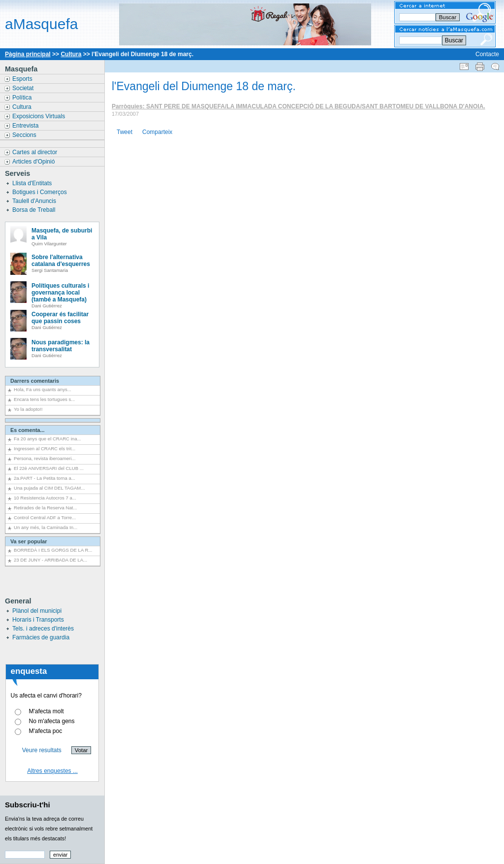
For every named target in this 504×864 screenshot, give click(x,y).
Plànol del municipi (37, 611)
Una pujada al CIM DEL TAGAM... (49, 488)
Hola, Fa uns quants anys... (43, 389)
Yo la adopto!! (28, 409)
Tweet (125, 132)
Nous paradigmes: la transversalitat (61, 346)
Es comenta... (28, 430)
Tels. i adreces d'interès (43, 629)
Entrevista (26, 126)
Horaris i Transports (38, 620)
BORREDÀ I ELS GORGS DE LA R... (53, 550)
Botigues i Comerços (40, 192)
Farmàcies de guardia (41, 637)
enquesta (29, 671)
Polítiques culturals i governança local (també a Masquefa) (60, 293)
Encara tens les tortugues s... (44, 399)
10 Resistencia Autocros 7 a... (45, 498)
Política (23, 98)
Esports (23, 79)
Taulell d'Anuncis (35, 201)
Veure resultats (42, 750)
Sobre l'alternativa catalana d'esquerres (61, 261)
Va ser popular (29, 541)
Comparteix (157, 132)
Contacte (487, 54)
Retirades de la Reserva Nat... (46, 508)
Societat (24, 88)
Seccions (25, 135)
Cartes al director (36, 152)
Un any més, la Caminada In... (46, 527)
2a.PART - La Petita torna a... (45, 478)
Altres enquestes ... (52, 771)
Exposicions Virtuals (40, 116)
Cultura (71, 54)
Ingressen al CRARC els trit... (45, 449)
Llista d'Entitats (33, 183)
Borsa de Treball (35, 210)
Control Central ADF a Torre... (45, 517)
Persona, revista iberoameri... (45, 458)
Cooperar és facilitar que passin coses (60, 318)
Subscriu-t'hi (28, 805)
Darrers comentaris (35, 381)
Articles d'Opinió (34, 162)
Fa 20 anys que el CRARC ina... (47, 439)
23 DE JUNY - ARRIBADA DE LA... (50, 560)
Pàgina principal (28, 54)
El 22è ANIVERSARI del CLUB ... (49, 468)
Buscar (454, 40)
